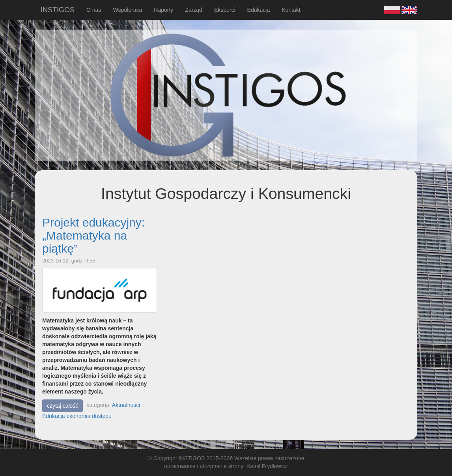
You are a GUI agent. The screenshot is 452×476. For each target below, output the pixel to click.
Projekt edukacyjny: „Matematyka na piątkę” (93, 235)
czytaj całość (63, 406)
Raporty (163, 10)
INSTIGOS (58, 10)
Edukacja (259, 10)
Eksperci (225, 10)
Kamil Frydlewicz (267, 466)
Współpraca (127, 10)
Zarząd (194, 10)
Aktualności (126, 405)
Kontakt (291, 10)
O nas (94, 10)
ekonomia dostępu (89, 416)
